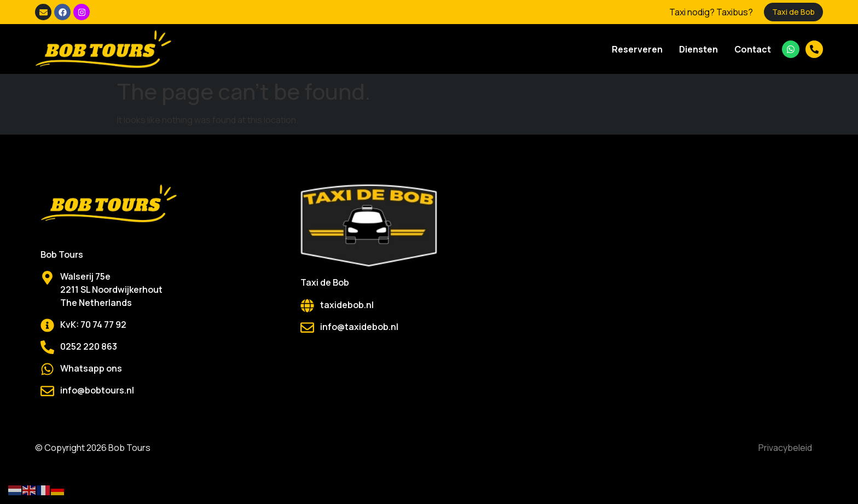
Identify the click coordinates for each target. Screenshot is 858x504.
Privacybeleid (785, 448)
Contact (753, 49)
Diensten (698, 49)
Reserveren (637, 49)
